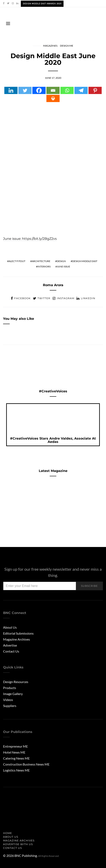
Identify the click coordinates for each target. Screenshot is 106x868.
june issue (64, 266)
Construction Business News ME (26, 764)
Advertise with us (18, 844)
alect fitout (17, 261)
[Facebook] (39, 90)
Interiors (44, 266)
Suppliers (10, 706)
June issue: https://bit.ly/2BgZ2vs (30, 239)
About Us (10, 627)
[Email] (53, 90)
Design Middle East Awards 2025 (42, 4)
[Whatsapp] (67, 90)
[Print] (53, 98)
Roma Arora (53, 285)
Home (8, 833)
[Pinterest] (95, 90)
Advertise (10, 645)
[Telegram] (81, 90)
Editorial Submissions (18, 633)
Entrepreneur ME (15, 746)
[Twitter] (25, 90)
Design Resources (16, 682)
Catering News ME (16, 758)
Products (10, 688)
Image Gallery (13, 694)
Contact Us (11, 651)
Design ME (67, 46)
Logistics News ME (16, 770)
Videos (8, 700)
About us (11, 837)
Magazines (50, 46)
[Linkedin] (11, 90)
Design (61, 261)
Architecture (41, 261)
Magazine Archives (16, 639)
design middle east (85, 261)
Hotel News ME (14, 752)
